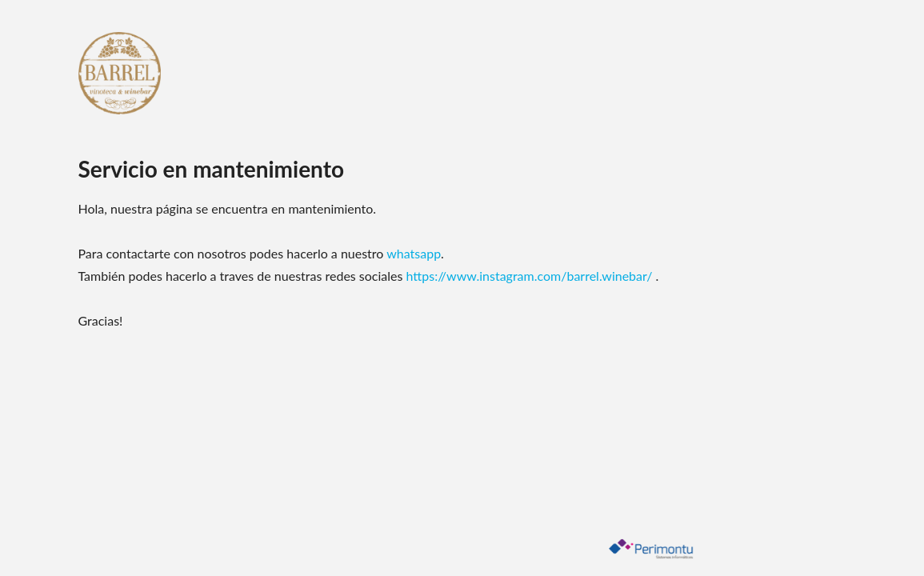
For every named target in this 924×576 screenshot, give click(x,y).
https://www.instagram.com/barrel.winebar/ (531, 276)
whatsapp (414, 253)
